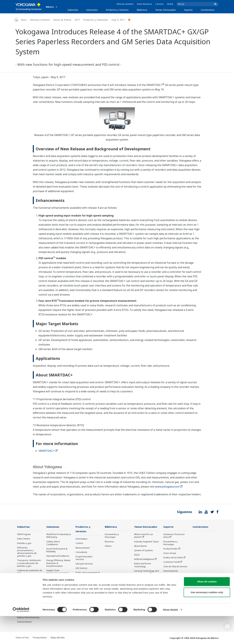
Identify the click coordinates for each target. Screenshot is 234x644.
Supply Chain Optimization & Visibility (58, 572)
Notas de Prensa (62, 20)
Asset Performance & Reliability (57, 550)
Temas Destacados (166, 10)
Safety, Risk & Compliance (53, 543)
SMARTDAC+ (48, 451)
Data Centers (24, 539)
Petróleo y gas (24, 543)
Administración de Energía (55, 596)
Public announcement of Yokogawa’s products (88, 574)
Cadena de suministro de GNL (30, 572)
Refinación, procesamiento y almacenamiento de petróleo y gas (27, 552)
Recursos (109, 542)
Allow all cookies (207, 609)
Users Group (170, 553)
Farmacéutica (24, 595)
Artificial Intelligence (144, 559)
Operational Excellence (58, 556)
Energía (21, 582)
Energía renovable (26, 587)
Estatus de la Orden (173, 558)
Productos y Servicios (117, 10)
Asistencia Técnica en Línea (174, 536)
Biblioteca (142, 10)
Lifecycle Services (84, 564)
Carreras (159, 4)
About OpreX (140, 546)
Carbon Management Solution (57, 589)
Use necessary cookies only (207, 620)
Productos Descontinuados (84, 581)
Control (79, 544)
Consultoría (81, 552)
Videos (108, 546)
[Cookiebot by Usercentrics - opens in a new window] (21, 638)
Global (170, 4)
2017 (77, 20)
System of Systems (143, 550)
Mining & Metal (24, 591)
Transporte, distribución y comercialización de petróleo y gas (29, 563)
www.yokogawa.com (169, 487)
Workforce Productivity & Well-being (58, 536)
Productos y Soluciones (96, 20)
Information (81, 539)
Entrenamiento (171, 571)
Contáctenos (208, 10)
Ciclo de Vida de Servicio (175, 567)
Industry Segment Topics (146, 542)
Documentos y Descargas (112, 536)
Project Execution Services (84, 558)
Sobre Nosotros (144, 4)
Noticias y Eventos (125, 4)
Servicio (167, 575)
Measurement (83, 548)
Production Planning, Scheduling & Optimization (57, 581)
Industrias (73, 10)
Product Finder (170, 549)
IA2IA (137, 555)
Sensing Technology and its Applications (146, 572)
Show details (171, 638)
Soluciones (92, 10)
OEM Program (24, 535)
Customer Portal (171, 562)
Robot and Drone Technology (143, 565)
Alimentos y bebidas (27, 600)
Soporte (188, 10)
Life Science (81, 569)
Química (21, 578)
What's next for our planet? (144, 536)
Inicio (24, 20)
